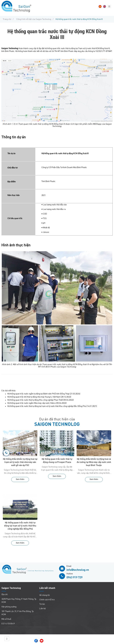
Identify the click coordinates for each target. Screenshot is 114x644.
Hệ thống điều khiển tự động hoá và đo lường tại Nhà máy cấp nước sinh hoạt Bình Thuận (94, 462)
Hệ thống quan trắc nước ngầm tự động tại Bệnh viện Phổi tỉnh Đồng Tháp (38, 394)
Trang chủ (7, 19)
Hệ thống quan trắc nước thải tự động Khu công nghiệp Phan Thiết (35, 400)
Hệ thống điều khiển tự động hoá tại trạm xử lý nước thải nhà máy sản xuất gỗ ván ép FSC (20, 462)
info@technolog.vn (78, 570)
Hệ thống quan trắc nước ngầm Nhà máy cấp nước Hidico (31, 403)
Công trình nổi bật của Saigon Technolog (34, 19)
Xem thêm (20, 479)
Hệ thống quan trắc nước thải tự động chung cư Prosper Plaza (57, 461)
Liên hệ (42, 609)
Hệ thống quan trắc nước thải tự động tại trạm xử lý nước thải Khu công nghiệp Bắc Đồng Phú (47, 406)
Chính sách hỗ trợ (47, 600)
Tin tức (42, 604)
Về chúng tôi (45, 595)
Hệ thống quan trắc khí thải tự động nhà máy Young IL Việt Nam (34, 397)
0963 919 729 (75, 578)
